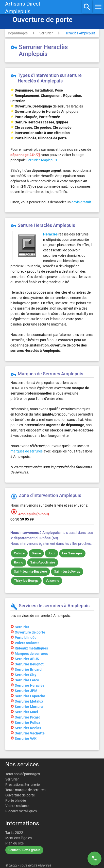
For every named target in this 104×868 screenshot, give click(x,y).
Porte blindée (16, 800)
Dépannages (18, 33)
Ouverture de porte (20, 795)
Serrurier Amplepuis (42, 160)
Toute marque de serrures (25, 790)
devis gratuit (81, 202)
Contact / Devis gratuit (24, 850)
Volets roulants (17, 806)
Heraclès (50, 234)
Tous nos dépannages (23, 774)
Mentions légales (19, 838)
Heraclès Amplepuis (80, 33)
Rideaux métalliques (21, 811)
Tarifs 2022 (14, 833)
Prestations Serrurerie (22, 785)
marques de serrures (27, 451)
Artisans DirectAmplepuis (23, 8)
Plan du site (14, 843)
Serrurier (46, 33)
